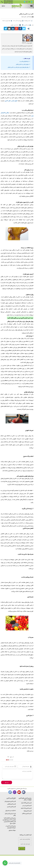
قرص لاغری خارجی (11, 807)
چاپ (32, 25)
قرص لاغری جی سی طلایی (20, 318)
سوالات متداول (12, 830)
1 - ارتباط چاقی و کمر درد (25, 61)
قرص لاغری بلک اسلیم (26, 808)
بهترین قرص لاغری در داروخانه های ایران (11, 827)
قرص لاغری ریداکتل (27, 813)
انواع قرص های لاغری (11, 101)
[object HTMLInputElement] (7, 760)
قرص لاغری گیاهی (12, 804)
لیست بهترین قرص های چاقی (10, 814)
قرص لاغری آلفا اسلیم (26, 803)
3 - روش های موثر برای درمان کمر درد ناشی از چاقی (19, 67)
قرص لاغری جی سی (27, 805)
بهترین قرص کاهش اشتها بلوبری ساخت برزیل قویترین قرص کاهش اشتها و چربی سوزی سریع (9, 821)
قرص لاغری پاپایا (28, 811)
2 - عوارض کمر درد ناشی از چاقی (23, 64)
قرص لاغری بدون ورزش (10, 801)
